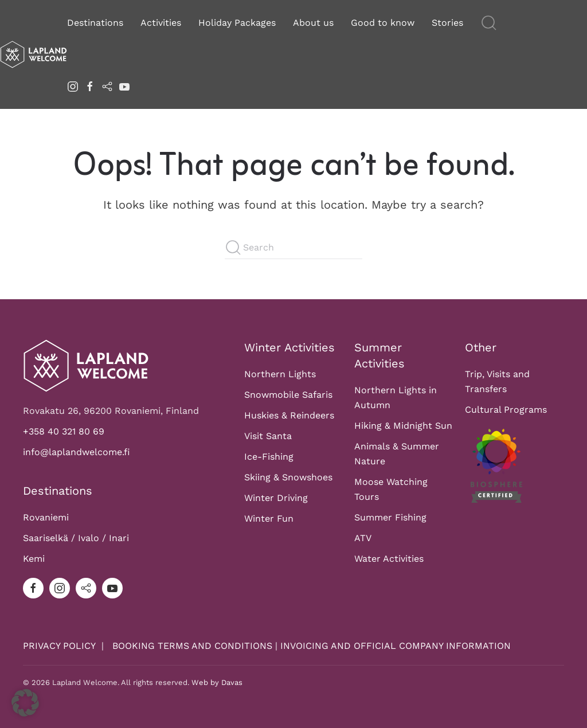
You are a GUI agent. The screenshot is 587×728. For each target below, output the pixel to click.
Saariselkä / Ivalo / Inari (76, 538)
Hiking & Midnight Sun (403, 426)
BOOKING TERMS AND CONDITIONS (192, 646)
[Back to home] (34, 54)
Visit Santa (268, 436)
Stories (447, 23)
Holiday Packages (237, 23)
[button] (489, 23)
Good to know (383, 23)
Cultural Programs (506, 410)
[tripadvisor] (107, 86)
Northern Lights (280, 374)
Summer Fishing (390, 517)
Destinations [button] (95, 23)
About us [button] (313, 23)
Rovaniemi (46, 517)
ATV (363, 538)
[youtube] (124, 86)
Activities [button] (161, 23)
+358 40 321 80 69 (64, 431)
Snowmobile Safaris (288, 395)
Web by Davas (217, 682)
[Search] (293, 248)
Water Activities (389, 559)
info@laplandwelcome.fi (77, 452)
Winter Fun (269, 518)
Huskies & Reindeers (289, 415)
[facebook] (90, 86)
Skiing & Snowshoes (288, 477)
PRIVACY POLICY (61, 646)
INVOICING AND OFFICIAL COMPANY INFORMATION (396, 646)
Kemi (34, 559)
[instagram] (73, 86)
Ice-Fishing (269, 457)
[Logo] (86, 365)
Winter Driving (276, 498)
